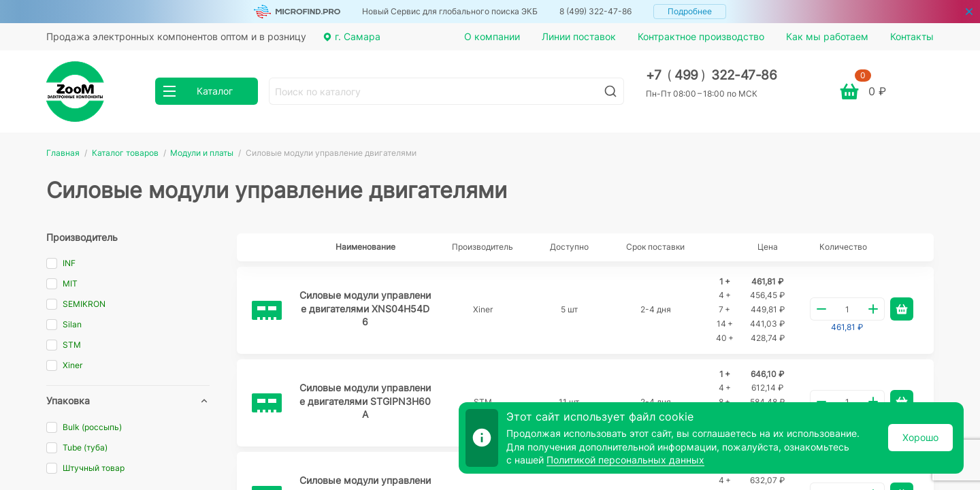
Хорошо (920, 437)
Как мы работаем (827, 36)
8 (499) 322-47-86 (595, 11)
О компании (492, 36)
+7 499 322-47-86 (712, 75)
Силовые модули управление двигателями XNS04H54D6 (365, 308)
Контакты (912, 36)
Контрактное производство (701, 36)
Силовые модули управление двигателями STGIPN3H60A (365, 401)
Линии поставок (579, 36)
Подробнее (690, 11)
